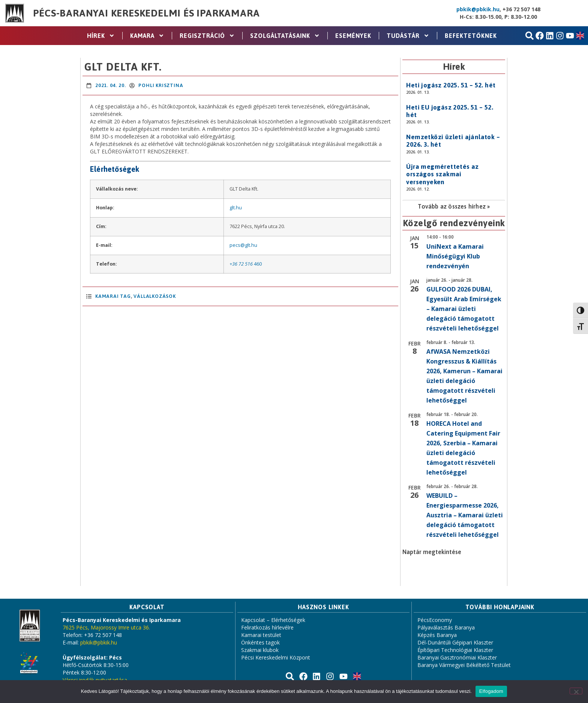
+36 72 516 (241, 264)
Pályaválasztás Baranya (446, 627)
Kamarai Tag (113, 296)
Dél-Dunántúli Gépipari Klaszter (455, 642)
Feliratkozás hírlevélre (267, 627)
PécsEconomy (435, 620)
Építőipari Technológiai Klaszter (455, 650)
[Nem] (576, 691)
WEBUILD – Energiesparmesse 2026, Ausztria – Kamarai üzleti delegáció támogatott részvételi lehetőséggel (465, 515)
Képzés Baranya (437, 635)
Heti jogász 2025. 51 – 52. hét (451, 85)
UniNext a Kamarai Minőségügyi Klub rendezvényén (455, 256)
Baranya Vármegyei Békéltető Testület (464, 665)
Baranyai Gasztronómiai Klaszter (457, 657)
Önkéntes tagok (260, 642)
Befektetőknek (471, 36)
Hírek (101, 36)
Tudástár (408, 36)
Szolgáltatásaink (285, 36)
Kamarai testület (261, 635)
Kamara (147, 36)
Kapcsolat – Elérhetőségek (273, 620)
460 (258, 264)
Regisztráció (207, 36)
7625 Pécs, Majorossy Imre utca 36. (106, 627)
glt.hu (236, 208)
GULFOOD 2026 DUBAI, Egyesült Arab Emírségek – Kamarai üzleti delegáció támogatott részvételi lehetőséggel (464, 309)
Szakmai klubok (260, 650)
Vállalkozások (154, 296)
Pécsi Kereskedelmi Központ (276, 657)
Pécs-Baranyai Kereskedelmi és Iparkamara (146, 13)
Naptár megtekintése (432, 552)
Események (353, 36)
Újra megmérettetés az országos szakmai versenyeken (442, 174)
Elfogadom (491, 691)
